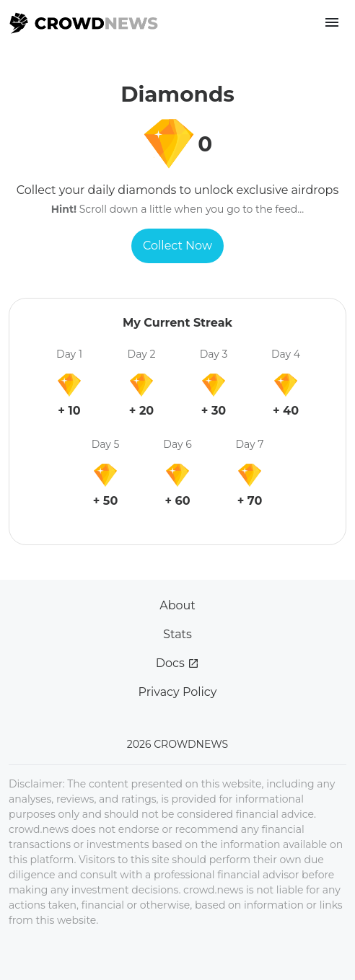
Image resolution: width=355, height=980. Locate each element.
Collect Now (177, 246)
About (177, 605)
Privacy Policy (178, 692)
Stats (177, 634)
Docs (177, 663)
